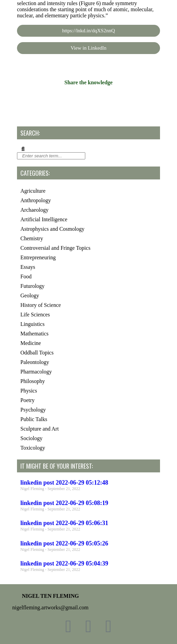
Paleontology (35, 362)
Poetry (28, 400)
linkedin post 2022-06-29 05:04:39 (64, 563)
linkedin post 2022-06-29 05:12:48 (64, 483)
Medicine (31, 343)
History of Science (41, 305)
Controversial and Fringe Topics (55, 248)
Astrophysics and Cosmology (52, 229)
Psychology (33, 410)
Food (26, 276)
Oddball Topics (37, 353)
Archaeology (34, 210)
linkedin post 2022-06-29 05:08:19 (64, 503)
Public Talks (34, 419)
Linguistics (32, 324)
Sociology (31, 438)
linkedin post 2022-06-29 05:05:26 (64, 543)
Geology (30, 295)
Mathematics (34, 334)
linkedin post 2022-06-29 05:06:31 (64, 523)
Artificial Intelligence (44, 219)
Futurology (32, 286)
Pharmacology (36, 372)
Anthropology (36, 200)
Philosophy (33, 381)
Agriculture (33, 191)
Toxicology (33, 448)
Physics (29, 391)
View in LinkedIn (89, 48)
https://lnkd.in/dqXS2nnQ (88, 31)
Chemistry (32, 238)
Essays (28, 267)
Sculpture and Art (40, 429)
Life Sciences (35, 315)
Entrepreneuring (38, 257)
